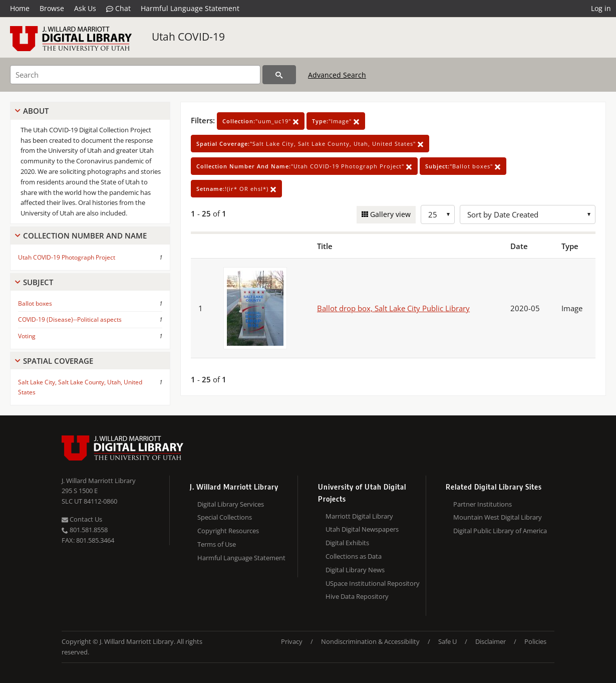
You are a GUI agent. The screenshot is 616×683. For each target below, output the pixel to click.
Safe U (447, 641)
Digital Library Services (231, 504)
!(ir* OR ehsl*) (236, 189)
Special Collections (225, 517)
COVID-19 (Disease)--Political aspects (70, 319)
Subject (38, 282)
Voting (27, 336)
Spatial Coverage (58, 361)
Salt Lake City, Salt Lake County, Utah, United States (80, 387)
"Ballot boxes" (463, 166)
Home (20, 8)
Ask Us (85, 8)
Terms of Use (217, 544)
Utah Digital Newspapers (362, 529)
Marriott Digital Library (359, 516)
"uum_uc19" (261, 121)
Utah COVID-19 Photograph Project (67, 257)
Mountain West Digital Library (498, 517)
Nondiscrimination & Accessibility (370, 641)
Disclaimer (491, 641)
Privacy (292, 641)
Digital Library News (355, 570)
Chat (118, 9)
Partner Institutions (483, 504)
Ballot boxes (35, 303)
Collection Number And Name (85, 236)
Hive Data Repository (357, 596)
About (36, 111)
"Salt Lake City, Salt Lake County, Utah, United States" (310, 144)
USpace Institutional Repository (373, 583)
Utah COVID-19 (188, 37)
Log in (601, 8)
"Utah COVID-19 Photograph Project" (304, 166)
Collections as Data (354, 556)
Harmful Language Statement (190, 8)
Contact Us (82, 519)
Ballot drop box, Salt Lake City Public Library (393, 308)
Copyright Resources (228, 531)
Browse (52, 8)
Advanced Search (337, 75)
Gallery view (389, 214)
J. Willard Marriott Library (99, 481)
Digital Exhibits (347, 543)
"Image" (336, 121)
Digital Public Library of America (500, 531)
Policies (535, 641)
